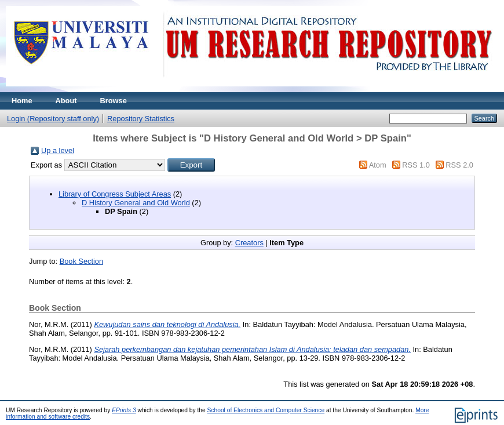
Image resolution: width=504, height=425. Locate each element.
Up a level (58, 150)
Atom (378, 165)
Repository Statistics (141, 119)
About (66, 101)
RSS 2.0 (459, 165)
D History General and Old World (136, 203)
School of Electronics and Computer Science (266, 410)
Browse (114, 101)
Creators (249, 243)
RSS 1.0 (416, 165)
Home (22, 101)
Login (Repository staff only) (53, 119)
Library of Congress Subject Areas (115, 194)
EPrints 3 (124, 410)
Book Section (81, 261)
